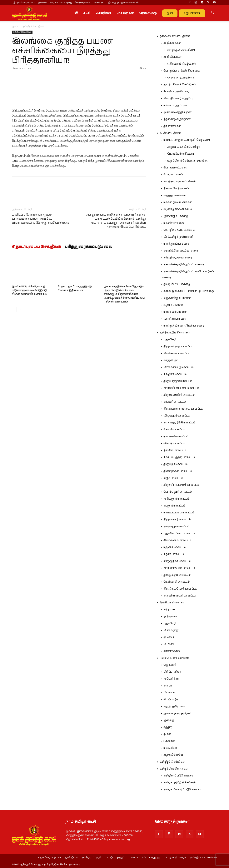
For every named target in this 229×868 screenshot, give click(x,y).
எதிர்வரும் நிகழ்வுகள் (182, 64)
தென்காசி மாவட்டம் (177, 582)
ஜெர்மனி (170, 665)
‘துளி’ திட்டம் (71, 858)
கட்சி (87, 13)
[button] (213, 13)
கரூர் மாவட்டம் (173, 478)
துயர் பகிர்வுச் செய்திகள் (180, 85)
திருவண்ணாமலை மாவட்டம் (183, 409)
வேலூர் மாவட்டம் (175, 374)
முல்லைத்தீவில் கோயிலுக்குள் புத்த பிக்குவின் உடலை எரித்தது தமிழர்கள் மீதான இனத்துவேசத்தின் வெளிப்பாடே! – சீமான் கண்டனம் (124, 294)
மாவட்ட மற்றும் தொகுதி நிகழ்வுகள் (187, 140)
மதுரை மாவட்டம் (174, 547)
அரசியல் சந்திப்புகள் (177, 112)
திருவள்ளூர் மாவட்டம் (178, 347)
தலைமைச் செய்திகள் (175, 36)
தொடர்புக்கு (148, 13)
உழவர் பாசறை (173, 305)
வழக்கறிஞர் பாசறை (177, 298)
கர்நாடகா (170, 610)
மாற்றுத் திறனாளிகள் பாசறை (184, 326)
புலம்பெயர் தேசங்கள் (174, 658)
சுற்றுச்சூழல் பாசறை (178, 258)
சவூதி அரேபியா (174, 706)
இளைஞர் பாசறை (176, 216)
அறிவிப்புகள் (172, 57)
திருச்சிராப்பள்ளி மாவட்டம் (181, 485)
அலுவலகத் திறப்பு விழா (184, 147)
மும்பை (169, 637)
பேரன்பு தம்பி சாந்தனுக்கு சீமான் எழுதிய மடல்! (75, 288)
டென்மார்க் (171, 700)
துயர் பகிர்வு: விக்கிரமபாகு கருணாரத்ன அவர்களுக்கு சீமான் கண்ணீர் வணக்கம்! (30, 290)
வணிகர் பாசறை (175, 319)
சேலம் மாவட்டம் (174, 430)
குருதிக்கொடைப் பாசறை (181, 251)
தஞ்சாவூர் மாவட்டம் (176, 526)
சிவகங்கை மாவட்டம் (177, 540)
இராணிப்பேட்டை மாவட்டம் (181, 388)
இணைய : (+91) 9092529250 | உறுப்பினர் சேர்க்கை (64, 3)
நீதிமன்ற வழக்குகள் (177, 119)
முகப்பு (16, 27)
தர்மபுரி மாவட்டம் (175, 402)
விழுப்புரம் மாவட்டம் (177, 416)
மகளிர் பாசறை (174, 223)
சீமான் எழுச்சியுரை (176, 92)
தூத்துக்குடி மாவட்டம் (177, 575)
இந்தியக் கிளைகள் (172, 603)
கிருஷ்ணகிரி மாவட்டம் (179, 395)
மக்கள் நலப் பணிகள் (178, 202)
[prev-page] (14, 309)
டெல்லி (169, 644)
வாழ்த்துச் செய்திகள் (181, 50)
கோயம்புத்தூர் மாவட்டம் (179, 457)
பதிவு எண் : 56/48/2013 (23, 3)
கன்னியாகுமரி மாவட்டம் (180, 596)
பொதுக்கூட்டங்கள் (176, 168)
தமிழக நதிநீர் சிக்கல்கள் (180, 783)
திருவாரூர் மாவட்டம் (177, 520)
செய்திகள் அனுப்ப (115, 858)
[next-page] (20, 309)
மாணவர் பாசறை (175, 312)
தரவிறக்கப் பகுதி (91, 858)
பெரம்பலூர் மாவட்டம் (178, 492)
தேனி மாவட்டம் (174, 554)
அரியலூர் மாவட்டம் (176, 499)
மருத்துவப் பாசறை (176, 244)
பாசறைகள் (125, 13)
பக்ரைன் (169, 741)
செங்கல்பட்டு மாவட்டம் (178, 367)
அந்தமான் (170, 616)
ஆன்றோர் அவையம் (178, 209)
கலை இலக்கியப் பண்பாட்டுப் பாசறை (189, 291)
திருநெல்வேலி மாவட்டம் (180, 589)
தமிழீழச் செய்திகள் (22, 32)
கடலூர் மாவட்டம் (174, 506)
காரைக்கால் (172, 651)
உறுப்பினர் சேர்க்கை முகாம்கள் (188, 161)
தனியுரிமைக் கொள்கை (204, 858)
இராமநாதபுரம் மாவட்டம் (179, 568)
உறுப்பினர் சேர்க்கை (49, 858)
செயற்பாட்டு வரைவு (175, 858)
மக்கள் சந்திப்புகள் (176, 105)
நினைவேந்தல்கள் (176, 188)
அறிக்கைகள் (172, 43)
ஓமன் (167, 734)
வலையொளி (138, 858)
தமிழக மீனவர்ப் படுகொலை (182, 790)
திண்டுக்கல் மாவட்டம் (178, 471)
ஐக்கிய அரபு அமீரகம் (177, 713)
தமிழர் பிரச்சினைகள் (174, 769)
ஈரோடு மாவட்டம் (174, 443)
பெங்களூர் (171, 630)
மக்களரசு (98, 3)
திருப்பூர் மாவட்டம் (175, 464)
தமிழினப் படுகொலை (178, 776)
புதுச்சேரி (170, 340)
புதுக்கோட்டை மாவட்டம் (179, 533)
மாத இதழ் (155, 858)
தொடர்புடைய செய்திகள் (37, 247)
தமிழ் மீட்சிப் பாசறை (177, 284)
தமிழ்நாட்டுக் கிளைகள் (175, 333)
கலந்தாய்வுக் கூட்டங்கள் (180, 182)
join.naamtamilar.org (118, 839)
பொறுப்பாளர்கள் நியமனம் (182, 71)
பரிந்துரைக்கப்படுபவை (89, 247)
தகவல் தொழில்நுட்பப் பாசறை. (184, 265)
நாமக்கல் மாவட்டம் (176, 436)
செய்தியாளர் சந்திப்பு (178, 98)
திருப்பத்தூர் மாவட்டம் (178, 381)
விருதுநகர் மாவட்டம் (177, 561)
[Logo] (29, 13)
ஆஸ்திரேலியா (174, 755)
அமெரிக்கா (171, 679)
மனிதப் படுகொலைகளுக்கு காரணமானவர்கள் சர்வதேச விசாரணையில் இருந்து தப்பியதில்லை (40, 219)
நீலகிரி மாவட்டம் (175, 450)
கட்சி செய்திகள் (170, 133)
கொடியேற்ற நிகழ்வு (181, 154)
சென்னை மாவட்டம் (177, 353)
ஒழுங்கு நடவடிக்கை (181, 78)
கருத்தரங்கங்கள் (175, 195)
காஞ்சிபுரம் (171, 360)
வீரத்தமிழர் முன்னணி (178, 237)
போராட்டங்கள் (173, 175)
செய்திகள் (103, 13)
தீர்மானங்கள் (172, 126)
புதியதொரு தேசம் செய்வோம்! (123, 3)
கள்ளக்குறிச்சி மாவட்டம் (179, 423)
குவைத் (169, 720)
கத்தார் (168, 727)
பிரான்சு (169, 693)
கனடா (168, 686)
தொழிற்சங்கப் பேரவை (179, 230)
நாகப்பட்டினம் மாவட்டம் (179, 513)
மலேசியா (170, 748)
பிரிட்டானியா (172, 672)
